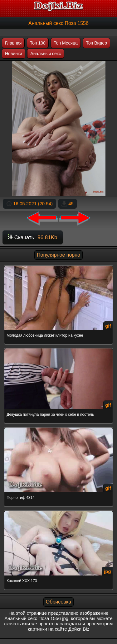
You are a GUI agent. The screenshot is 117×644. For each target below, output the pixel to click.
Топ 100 (38, 43)
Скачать (33, 237)
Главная (13, 43)
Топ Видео (96, 43)
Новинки (14, 54)
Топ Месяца (66, 43)
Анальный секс (46, 54)
